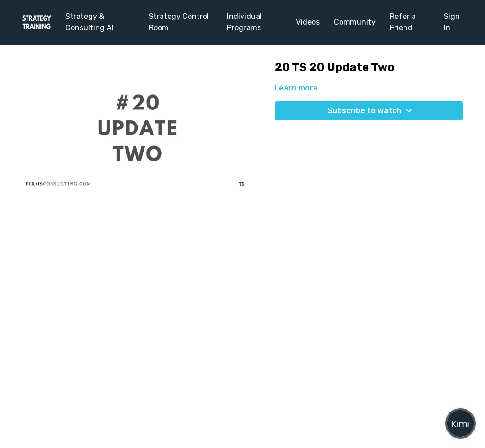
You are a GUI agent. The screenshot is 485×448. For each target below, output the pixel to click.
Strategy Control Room (179, 22)
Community (355, 22)
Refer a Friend (403, 22)
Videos (308, 22)
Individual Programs (244, 22)
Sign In (452, 22)
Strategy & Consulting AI (90, 22)
